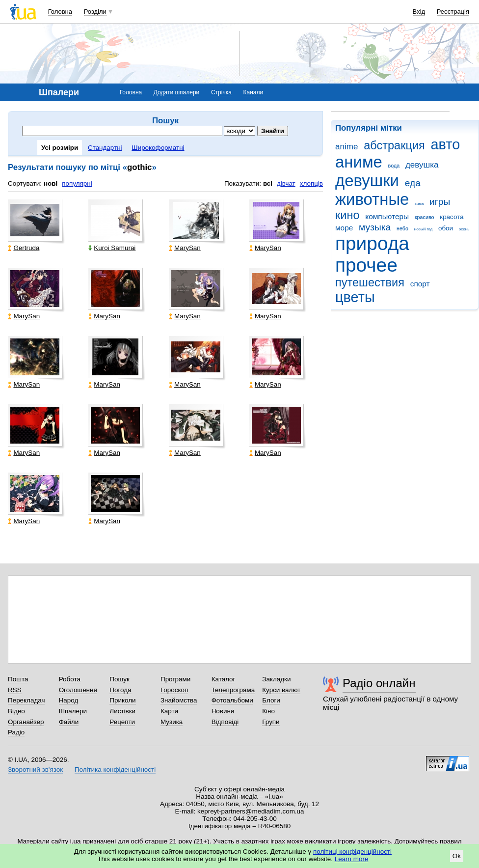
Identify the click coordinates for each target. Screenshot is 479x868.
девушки (367, 181)
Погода (120, 690)
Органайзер (26, 722)
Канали (253, 92)
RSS (15, 690)
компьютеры (387, 216)
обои (446, 228)
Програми (175, 679)
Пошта (18, 679)
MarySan (185, 248)
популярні (77, 183)
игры (440, 202)
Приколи (122, 700)
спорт (420, 284)
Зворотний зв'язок (35, 770)
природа (372, 243)
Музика (172, 722)
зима (419, 204)
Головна (60, 12)
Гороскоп (174, 690)
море (344, 228)
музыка (375, 227)
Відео (16, 711)
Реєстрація (453, 12)
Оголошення (78, 690)
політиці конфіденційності (352, 852)
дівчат (286, 183)
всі (268, 183)
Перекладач (26, 700)
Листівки (122, 711)
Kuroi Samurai (112, 248)
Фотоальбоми (232, 700)
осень (464, 229)
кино (347, 215)
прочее (366, 265)
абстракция (394, 145)
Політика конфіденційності (115, 770)
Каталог (224, 679)
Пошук (120, 679)
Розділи (95, 12)
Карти (169, 711)
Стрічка (221, 92)
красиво (425, 217)
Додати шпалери (176, 92)
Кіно (268, 711)
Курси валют (281, 690)
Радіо (16, 732)
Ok (457, 856)
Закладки (276, 679)
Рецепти (122, 722)
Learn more (352, 859)
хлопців (311, 183)
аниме (359, 162)
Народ (69, 700)
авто (446, 144)
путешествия (370, 282)
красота (452, 217)
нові (51, 183)
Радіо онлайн (379, 683)
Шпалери (73, 711)
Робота (70, 679)
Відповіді (225, 722)
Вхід (419, 12)
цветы (355, 297)
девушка (422, 165)
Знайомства (179, 700)
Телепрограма (233, 690)
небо (402, 228)
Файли (69, 722)
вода (394, 166)
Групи (271, 722)
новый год (423, 229)
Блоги (271, 700)
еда (413, 183)
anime (346, 147)
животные (372, 199)
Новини (223, 711)
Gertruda (24, 248)
